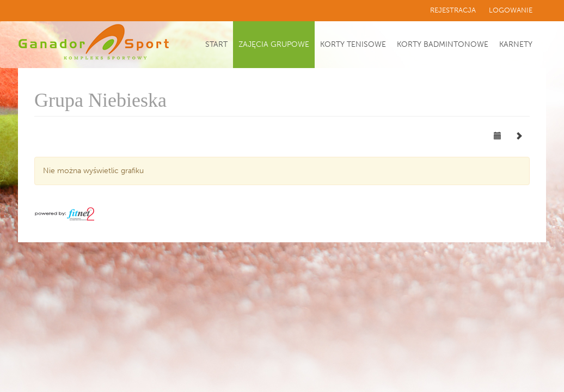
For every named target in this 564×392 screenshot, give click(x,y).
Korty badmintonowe (443, 44)
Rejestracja (453, 10)
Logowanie (511, 10)
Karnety (516, 44)
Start (216, 44)
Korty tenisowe (353, 44)
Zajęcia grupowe (274, 44)
